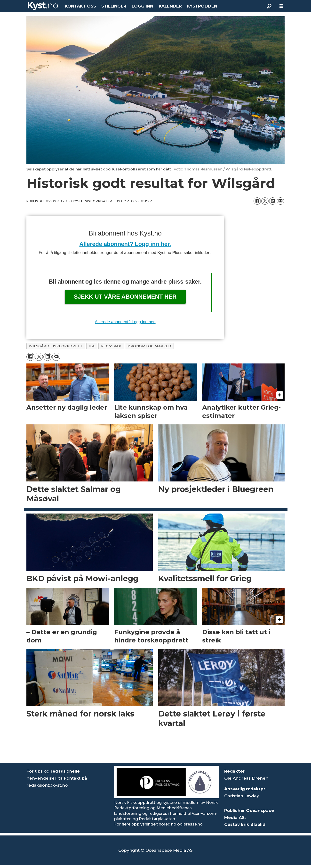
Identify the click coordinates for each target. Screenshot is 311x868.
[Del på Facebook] (257, 201)
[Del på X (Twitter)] (265, 201)
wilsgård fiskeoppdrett (56, 346)
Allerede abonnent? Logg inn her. (125, 244)
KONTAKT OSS (80, 6)
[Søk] (269, 6)
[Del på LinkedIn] (273, 201)
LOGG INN (142, 6)
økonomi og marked (149, 346)
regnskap (111, 346)
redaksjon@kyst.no (47, 785)
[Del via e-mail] (280, 201)
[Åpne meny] (281, 6)
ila (92, 346)
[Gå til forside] (43, 6)
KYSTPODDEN (202, 6)
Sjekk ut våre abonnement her (125, 297)
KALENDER (170, 6)
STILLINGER (114, 6)
